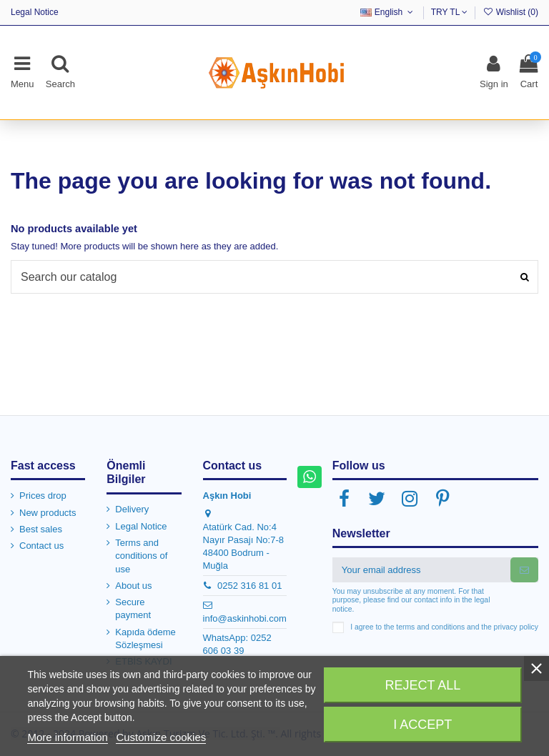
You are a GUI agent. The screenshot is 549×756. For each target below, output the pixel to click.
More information (68, 737)
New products (48, 513)
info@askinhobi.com (245, 618)
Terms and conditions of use (141, 556)
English (388, 12)
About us (133, 586)
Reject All (422, 685)
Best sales (41, 529)
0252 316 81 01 (249, 586)
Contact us (41, 546)
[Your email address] (421, 570)
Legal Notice (35, 12)
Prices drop (43, 496)
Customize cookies (161, 737)
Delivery (132, 509)
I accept (422, 725)
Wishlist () (510, 12)
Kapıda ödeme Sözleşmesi (145, 638)
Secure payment (133, 608)
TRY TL (450, 12)
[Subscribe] (524, 570)
